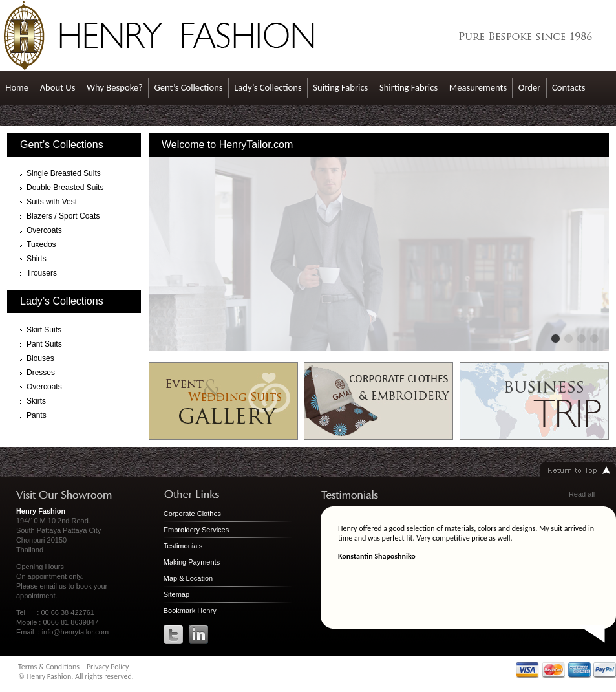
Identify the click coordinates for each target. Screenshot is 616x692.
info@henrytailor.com (76, 632)
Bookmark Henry (190, 611)
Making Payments (192, 562)
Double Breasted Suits (65, 188)
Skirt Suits (44, 330)
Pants (37, 415)
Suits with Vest (52, 202)
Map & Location (188, 578)
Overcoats (44, 230)
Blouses (40, 358)
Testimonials (183, 546)
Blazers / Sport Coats (63, 216)
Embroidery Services (196, 530)
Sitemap (176, 594)
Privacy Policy (108, 667)
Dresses (41, 373)
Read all (582, 494)
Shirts (37, 259)
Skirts (36, 401)
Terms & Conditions (49, 667)
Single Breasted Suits (64, 173)
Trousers (42, 273)
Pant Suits (44, 344)
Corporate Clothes (192, 514)
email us (53, 586)
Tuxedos (41, 244)
